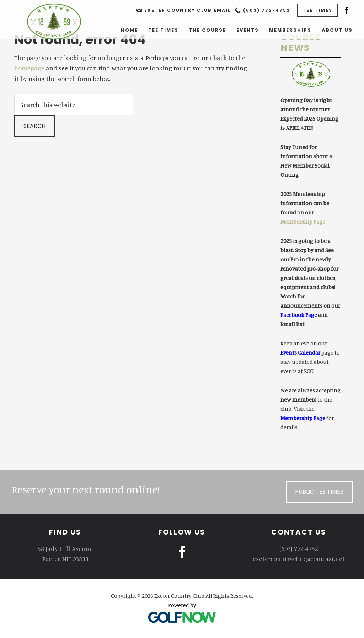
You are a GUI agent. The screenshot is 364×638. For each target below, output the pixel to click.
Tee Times (317, 10)
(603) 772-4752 (267, 10)
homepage (29, 68)
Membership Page (303, 222)
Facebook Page (299, 315)
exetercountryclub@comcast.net (299, 559)
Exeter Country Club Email (188, 10)
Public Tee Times (319, 492)
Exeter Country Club (54, 22)
